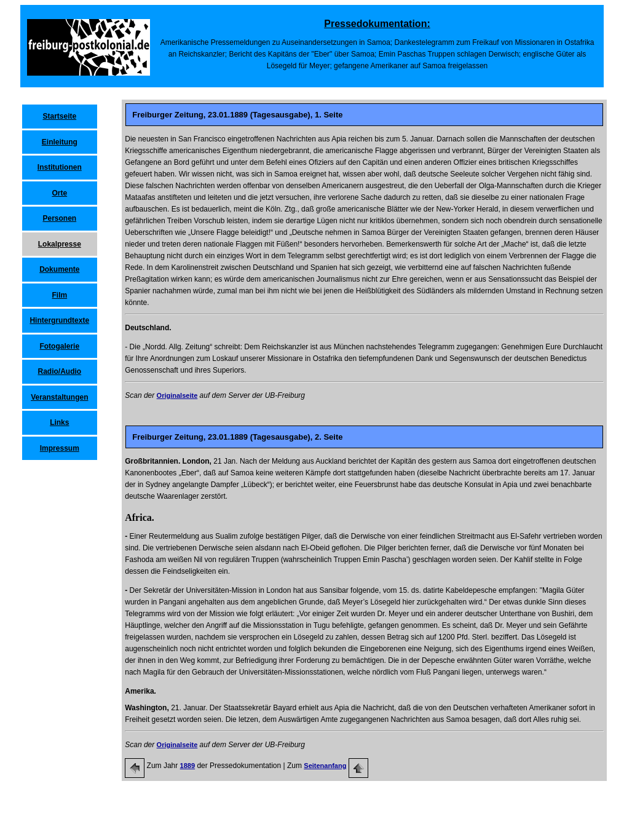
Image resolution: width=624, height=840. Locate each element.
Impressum (60, 448)
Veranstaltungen (59, 397)
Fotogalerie (59, 346)
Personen (59, 218)
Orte (59, 193)
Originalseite (177, 395)
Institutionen (60, 167)
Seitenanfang (325, 766)
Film (59, 295)
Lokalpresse (60, 244)
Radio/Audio (59, 371)
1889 (188, 766)
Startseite (59, 116)
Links (59, 422)
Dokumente (59, 269)
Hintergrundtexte (59, 320)
